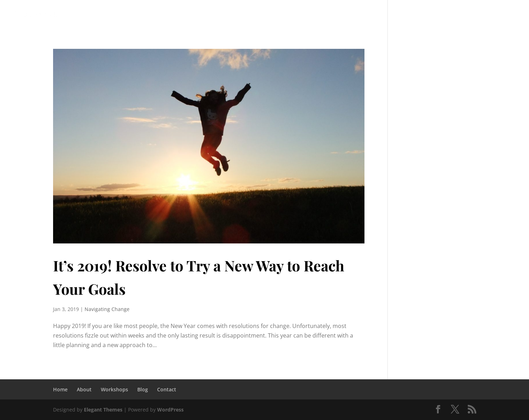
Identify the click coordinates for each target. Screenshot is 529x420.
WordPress (170, 410)
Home (60, 389)
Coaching (218, 14)
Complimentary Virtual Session (459, 14)
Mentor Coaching (273, 14)
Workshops (365, 14)
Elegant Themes (103, 410)
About (84, 389)
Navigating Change (107, 309)
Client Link (324, 14)
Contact (167, 389)
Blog (398, 14)
